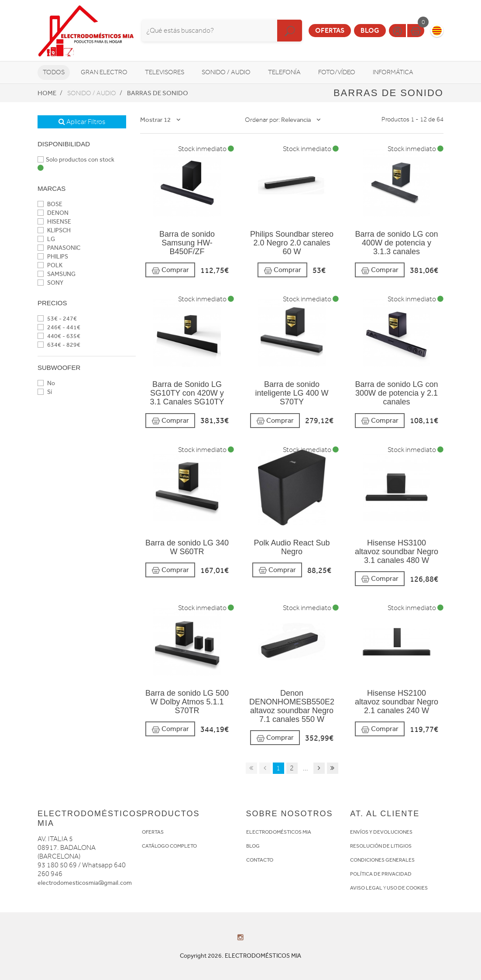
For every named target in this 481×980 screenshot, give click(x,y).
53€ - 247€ (57, 319)
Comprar (170, 270)
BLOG (253, 846)
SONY (50, 283)
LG (46, 239)
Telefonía (284, 72)
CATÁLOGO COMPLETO (169, 846)
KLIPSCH (54, 230)
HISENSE (54, 222)
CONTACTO (260, 860)
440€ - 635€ (59, 336)
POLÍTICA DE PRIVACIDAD (381, 874)
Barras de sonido (158, 93)
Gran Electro (104, 72)
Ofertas (330, 30)
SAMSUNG (57, 274)
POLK (50, 265)
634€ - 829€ (59, 345)
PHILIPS (53, 257)
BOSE (50, 204)
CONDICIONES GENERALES (382, 860)
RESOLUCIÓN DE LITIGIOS (381, 846)
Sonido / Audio (226, 72)
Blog (370, 30)
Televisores (165, 72)
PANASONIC (59, 248)
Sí (45, 392)
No (46, 383)
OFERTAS (153, 832)
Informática (393, 72)
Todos (54, 72)
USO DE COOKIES (407, 888)
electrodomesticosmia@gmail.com (85, 883)
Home (47, 93)
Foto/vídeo (337, 72)
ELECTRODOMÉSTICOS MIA (279, 832)
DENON (53, 213)
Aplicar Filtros (82, 122)
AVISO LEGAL (366, 888)
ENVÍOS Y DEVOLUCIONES (381, 832)
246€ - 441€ (59, 327)
